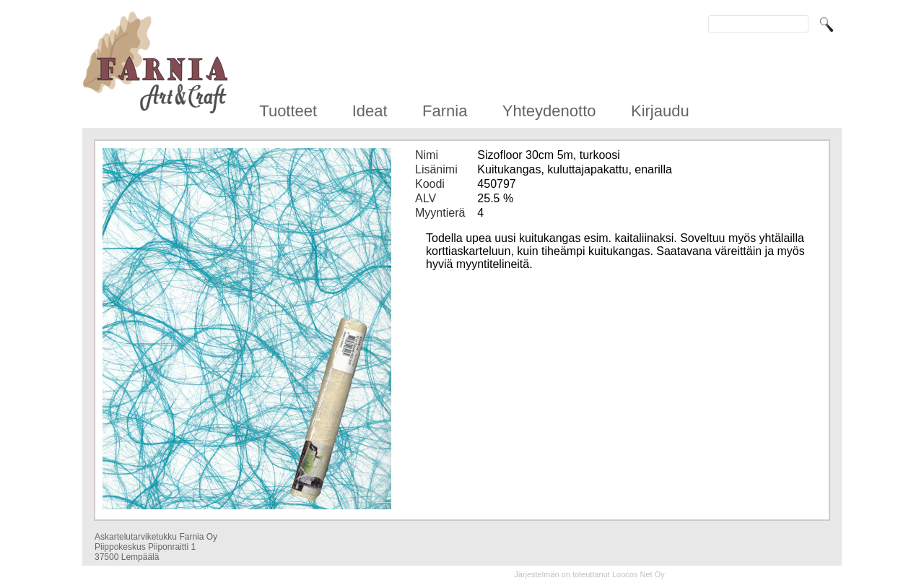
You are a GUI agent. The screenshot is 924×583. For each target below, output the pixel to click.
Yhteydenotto (549, 111)
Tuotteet (288, 111)
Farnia (445, 111)
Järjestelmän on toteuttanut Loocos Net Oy (589, 574)
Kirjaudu (660, 111)
